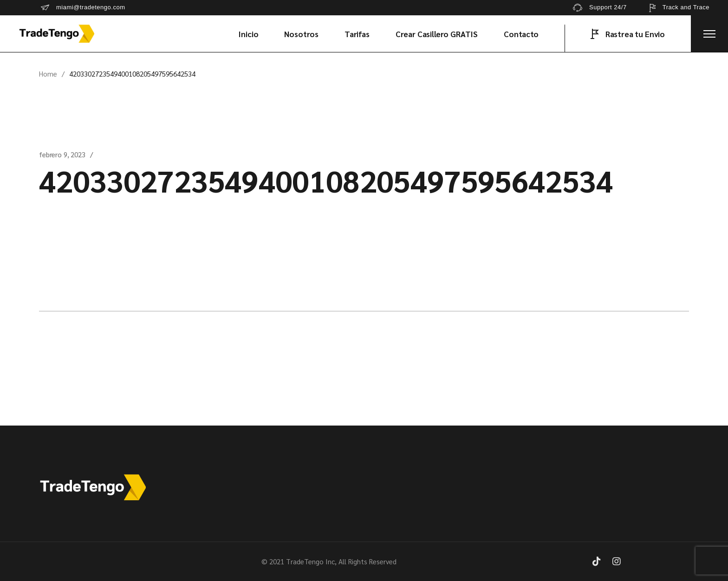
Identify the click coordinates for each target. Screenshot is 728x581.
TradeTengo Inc (310, 561)
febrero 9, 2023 (62, 154)
